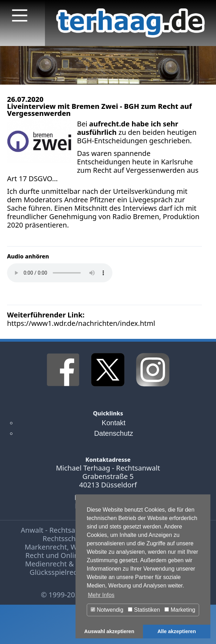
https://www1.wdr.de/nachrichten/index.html (81, 323)
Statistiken (144, 610)
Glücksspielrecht (57, 572)
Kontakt (114, 423)
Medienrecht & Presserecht (70, 564)
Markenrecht (46, 547)
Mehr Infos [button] (101, 595)
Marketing (180, 610)
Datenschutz (114, 433)
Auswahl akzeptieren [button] (109, 631)
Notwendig (107, 610)
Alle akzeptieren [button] (177, 631)
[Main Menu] (20, 15)
